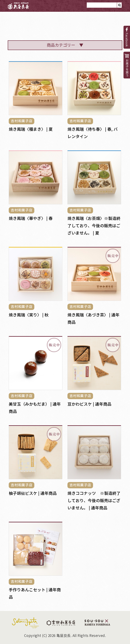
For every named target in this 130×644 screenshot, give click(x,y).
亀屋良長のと (34, 23)
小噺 (112, 25)
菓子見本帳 (89, 25)
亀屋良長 (18, 6)
